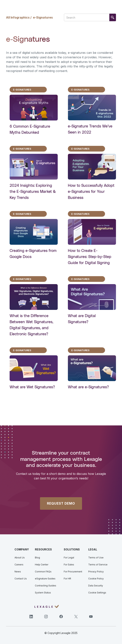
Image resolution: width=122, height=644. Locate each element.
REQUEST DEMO (61, 503)
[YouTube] (91, 617)
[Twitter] (76, 617)
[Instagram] (46, 617)
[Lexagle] (47, 606)
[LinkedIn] (31, 617)
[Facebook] (61, 617)
